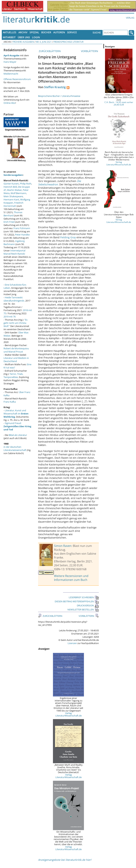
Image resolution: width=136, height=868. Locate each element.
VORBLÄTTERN (90, 51)
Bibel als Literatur (18, 435)
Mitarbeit (9, 37)
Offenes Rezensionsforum (17, 79)
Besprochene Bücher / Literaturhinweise (59, 96)
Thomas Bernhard (13, 214)
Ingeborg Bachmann (14, 243)
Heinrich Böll (10, 187)
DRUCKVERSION (88, 605)
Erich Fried (9, 222)
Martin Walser (14, 190)
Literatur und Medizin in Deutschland (16, 360)
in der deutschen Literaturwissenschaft (15, 448)
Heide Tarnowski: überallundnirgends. (14, 299)
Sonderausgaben (13, 175)
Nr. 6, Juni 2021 (44, 42)
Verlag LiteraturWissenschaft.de (69, 714)
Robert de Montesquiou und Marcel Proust (16, 350)
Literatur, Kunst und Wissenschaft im (16, 414)
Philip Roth (26, 184)
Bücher (46, 32)
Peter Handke (22, 235)
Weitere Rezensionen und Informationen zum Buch (71, 578)
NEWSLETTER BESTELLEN (83, 610)
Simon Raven (63, 546)
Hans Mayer (10, 62)
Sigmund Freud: (17, 426)
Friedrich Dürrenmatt (13, 204)
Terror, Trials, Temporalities (13, 375)
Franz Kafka (10, 402)
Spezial (34, 32)
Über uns (24, 37)
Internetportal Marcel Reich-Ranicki (14, 252)
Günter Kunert (11, 184)
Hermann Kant (11, 200)
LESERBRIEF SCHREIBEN (84, 597)
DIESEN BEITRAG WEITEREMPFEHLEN (77, 601)
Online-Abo (9, 103)
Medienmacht (11, 74)
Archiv (23, 32)
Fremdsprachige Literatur (68, 42)
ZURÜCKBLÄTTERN (49, 51)
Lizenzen (72, 643)
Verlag (130, 18)
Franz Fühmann (22, 228)
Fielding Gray (68, 237)
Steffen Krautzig (55, 87)
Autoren (59, 32)
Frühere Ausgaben (23, 42)
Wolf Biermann (18, 193)
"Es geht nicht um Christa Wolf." (15, 323)
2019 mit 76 (10, 317)
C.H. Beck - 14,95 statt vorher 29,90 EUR (119, 103)
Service (72, 32)
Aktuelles (10, 32)
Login (36, 37)
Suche (97, 32)
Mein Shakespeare (13, 196)
